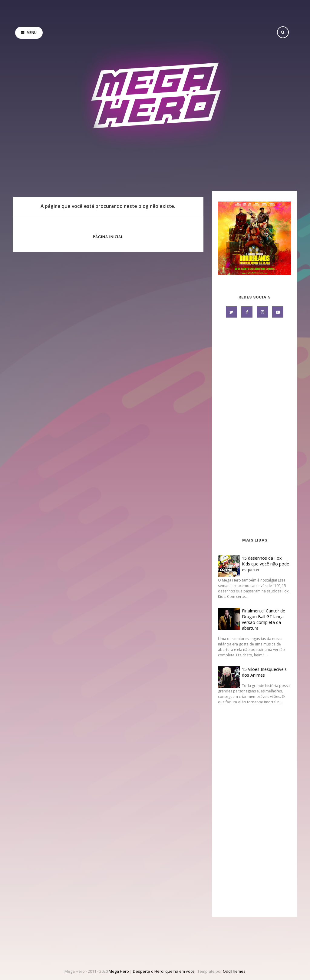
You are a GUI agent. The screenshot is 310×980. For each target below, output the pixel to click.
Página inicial (108, 237)
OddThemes (234, 971)
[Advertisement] (255, 428)
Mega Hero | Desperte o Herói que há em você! (152, 971)
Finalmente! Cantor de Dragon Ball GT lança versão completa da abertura (264, 619)
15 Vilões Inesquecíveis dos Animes (264, 672)
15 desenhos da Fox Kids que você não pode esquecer (265, 564)
